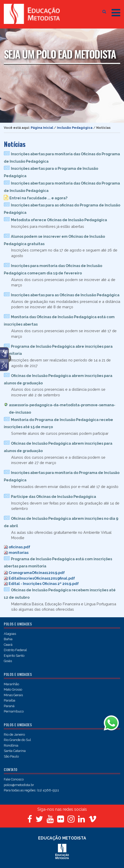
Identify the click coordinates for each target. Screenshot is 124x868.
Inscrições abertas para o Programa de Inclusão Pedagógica (51, 172)
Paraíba (10, 700)
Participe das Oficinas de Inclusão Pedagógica (53, 496)
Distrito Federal (15, 650)
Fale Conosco (14, 779)
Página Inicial (42, 128)
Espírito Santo (14, 656)
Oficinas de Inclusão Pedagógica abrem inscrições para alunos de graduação (58, 379)
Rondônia (11, 745)
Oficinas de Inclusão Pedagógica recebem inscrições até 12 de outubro (60, 594)
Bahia (8, 639)
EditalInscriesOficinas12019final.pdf (42, 578)
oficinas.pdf (19, 547)
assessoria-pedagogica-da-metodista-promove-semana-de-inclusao (62, 409)
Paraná (9, 706)
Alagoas (10, 634)
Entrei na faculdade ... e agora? (38, 198)
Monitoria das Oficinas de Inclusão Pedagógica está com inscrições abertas (59, 320)
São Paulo (11, 756)
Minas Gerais (13, 695)
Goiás (8, 661)
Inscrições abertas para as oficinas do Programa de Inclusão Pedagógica (62, 209)
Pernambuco (14, 711)
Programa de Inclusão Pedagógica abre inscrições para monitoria (58, 350)
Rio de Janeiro (14, 734)
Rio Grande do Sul (17, 740)
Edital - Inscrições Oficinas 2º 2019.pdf (44, 584)
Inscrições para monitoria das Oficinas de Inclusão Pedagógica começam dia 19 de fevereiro (53, 269)
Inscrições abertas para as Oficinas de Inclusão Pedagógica (65, 295)
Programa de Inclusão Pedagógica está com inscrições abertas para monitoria (58, 563)
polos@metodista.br (19, 785)
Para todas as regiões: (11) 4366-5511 (31, 790)
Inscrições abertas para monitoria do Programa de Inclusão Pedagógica (62, 476)
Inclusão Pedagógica (75, 128)
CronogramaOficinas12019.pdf (37, 573)
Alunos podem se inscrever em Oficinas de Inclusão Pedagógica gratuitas (54, 240)
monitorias (19, 552)
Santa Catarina (15, 751)
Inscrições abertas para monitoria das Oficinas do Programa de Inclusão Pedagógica (62, 158)
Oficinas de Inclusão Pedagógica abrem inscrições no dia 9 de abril (61, 522)
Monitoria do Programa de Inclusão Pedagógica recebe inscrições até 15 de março (58, 423)
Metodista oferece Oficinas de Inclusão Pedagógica (59, 220)
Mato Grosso (13, 689)
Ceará (8, 645)
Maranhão (11, 684)
